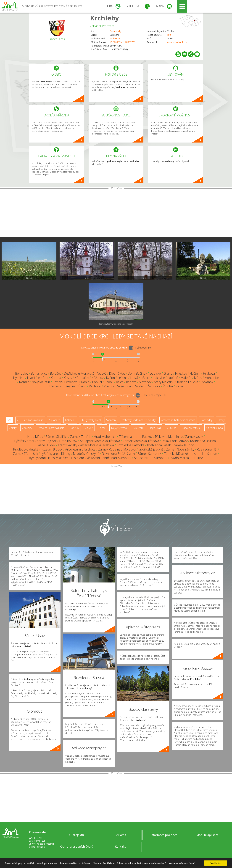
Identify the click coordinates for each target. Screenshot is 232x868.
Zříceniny (27, 428)
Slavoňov (145, 382)
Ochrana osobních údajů (77, 846)
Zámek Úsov (194, 437)
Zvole (179, 386)
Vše (9, 420)
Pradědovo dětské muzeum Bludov (38, 449)
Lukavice (159, 378)
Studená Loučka (187, 382)
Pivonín (84, 382)
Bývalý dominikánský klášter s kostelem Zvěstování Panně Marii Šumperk (80, 458)
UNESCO (70, 420)
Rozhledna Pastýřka (130, 445)
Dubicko (155, 373)
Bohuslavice (39, 373)
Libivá (134, 378)
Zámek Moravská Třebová (141, 441)
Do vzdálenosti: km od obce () (100, 395)
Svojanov (207, 382)
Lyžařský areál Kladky (55, 454)
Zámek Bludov (183, 445)
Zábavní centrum (191, 428)
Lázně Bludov (46, 445)
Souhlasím (216, 863)
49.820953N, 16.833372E (123, 42)
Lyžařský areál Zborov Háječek (35, 441)
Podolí (109, 382)
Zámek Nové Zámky (180, 449)
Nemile (24, 382)
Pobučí (97, 382)
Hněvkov (181, 373)
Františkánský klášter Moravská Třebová (86, 445)
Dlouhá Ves (117, 373)
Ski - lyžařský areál (91, 420)
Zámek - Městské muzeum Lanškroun (190, 454)
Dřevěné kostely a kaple (51, 428)
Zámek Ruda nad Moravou (117, 449)
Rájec (120, 382)
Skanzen (111, 420)
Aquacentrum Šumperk (151, 458)
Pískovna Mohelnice (169, 437)
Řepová (131, 382)
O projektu (77, 835)
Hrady (221, 420)
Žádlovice (154, 386)
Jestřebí (43, 378)
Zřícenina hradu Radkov (136, 437)
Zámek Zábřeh (81, 437)
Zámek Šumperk (149, 454)
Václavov (95, 386)
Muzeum (171, 428)
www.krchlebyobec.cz (178, 42)
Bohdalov (22, 373)
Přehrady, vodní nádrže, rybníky (138, 420)
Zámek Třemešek (26, 454)
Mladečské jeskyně (86, 454)
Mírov (198, 378)
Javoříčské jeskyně (151, 449)
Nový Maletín (41, 382)
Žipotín (168, 386)
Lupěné (173, 378)
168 (169, 35)
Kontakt (120, 846)
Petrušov (70, 382)
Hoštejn (195, 373)
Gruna (168, 373)
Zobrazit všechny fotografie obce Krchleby (116, 324)
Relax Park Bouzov (175, 441)
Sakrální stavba (214, 428)
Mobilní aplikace (207, 835)
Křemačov (82, 378)
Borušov (56, 373)
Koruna (56, 378)
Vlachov (109, 386)
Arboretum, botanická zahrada (178, 420)
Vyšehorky (124, 386)
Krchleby (104, 18)
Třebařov (55, 386)
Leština (123, 378)
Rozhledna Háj (207, 449)
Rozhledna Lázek (159, 445)
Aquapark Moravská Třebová (100, 441)
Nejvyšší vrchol (119, 428)
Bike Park (138, 428)
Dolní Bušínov (137, 373)
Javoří (31, 378)
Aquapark (54, 420)
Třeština (70, 386)
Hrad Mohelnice (105, 437)
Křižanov (98, 378)
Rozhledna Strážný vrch (118, 454)
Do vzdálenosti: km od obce (104, 348)
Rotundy (74, 428)
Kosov (68, 378)
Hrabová (209, 373)
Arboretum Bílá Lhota (80, 449)
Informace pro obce (164, 835)
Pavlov (57, 382)
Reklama (120, 835)
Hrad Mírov (35, 437)
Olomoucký (116, 31)
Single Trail (155, 428)
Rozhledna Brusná (203, 441)
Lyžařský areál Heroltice (186, 458)
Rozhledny (206, 420)
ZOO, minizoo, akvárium (30, 420)
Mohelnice (115, 38)
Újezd (82, 386)
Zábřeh (139, 386)
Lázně (102, 428)
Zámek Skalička (57, 437)
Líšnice (145, 378)
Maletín (186, 378)
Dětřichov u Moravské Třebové (85, 373)
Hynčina (19, 378)
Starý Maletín (163, 382)
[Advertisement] (116, 213)
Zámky (13, 428)
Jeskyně (89, 428)
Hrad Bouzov (68, 441)
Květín (111, 378)
